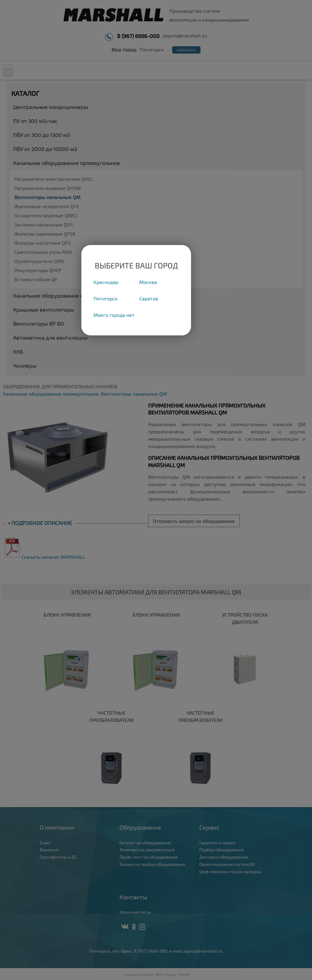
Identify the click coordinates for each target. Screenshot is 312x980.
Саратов (149, 298)
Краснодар (106, 282)
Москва (148, 282)
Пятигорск (106, 298)
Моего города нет (114, 315)
